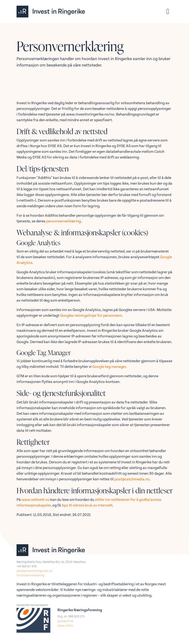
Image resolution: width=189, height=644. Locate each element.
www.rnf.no (65, 626)
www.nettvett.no (36, 500)
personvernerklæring (63, 221)
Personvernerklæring (31, 575)
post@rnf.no (65, 621)
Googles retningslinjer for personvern (91, 316)
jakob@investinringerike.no (34, 571)
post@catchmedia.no (132, 479)
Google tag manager (109, 367)
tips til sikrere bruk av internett (87, 505)
